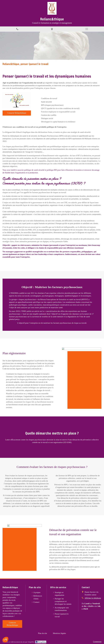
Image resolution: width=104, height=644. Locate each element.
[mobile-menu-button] (87, 29)
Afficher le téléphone (93, 598)
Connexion (97, 642)
